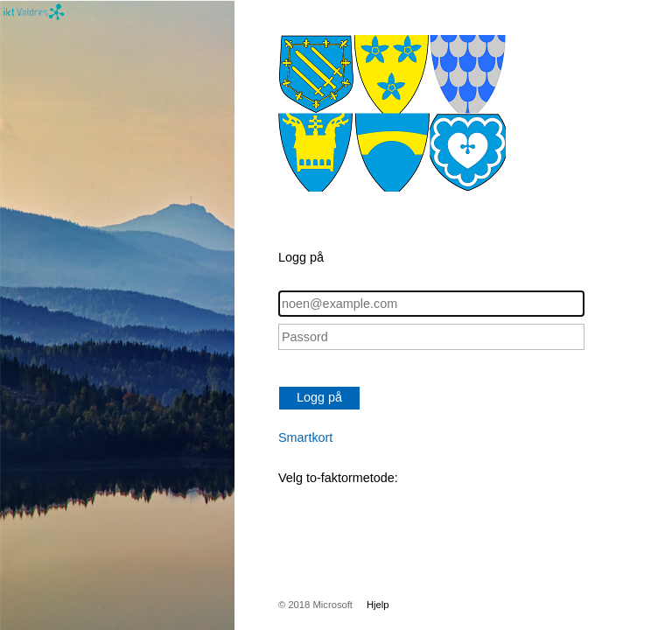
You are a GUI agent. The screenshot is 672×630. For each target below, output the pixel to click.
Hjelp (378, 605)
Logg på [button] (319, 397)
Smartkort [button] (305, 437)
